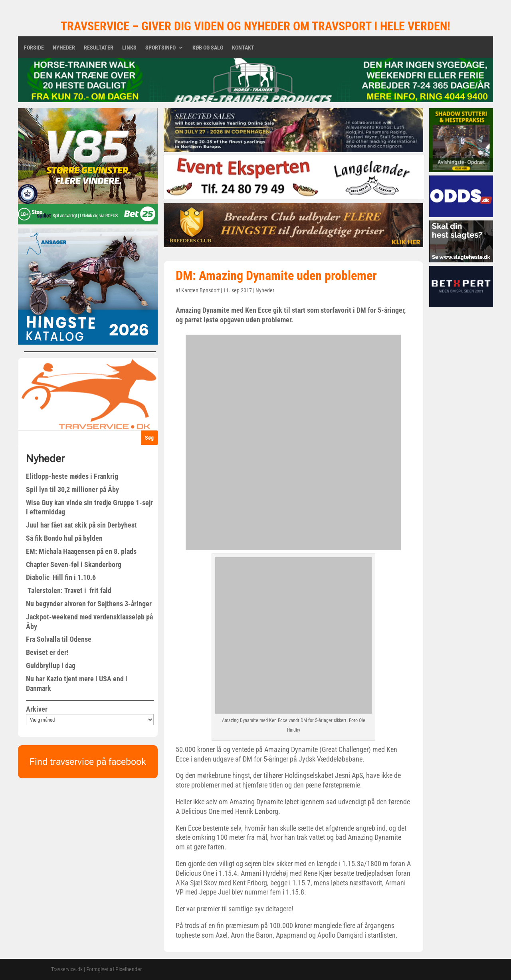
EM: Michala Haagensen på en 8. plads (81, 551)
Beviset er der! (47, 652)
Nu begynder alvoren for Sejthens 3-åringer (89, 604)
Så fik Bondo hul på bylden (64, 538)
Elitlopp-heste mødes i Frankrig (72, 476)
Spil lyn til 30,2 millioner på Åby (72, 489)
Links (129, 48)
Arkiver (37, 709)
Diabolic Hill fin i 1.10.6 (61, 577)
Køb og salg (208, 48)
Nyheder (64, 48)
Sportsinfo (160, 48)
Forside (34, 48)
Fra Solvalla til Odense (59, 639)
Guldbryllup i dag (51, 666)
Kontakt (243, 48)
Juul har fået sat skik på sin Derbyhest (81, 525)
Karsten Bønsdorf (200, 290)
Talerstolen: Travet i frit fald (69, 590)
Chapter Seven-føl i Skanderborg (74, 564)
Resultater (99, 48)
